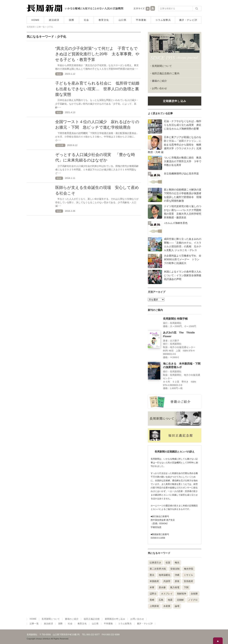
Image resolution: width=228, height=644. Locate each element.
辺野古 (153, 594)
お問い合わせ (159, 88)
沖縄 (177, 575)
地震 (170, 600)
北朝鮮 (180, 600)
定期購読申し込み (175, 101)
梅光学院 (189, 569)
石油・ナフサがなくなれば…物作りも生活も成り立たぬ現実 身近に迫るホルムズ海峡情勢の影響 (183, 125)
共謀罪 (167, 581)
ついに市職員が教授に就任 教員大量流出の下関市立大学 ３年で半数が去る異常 (183, 161)
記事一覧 (34, 624)
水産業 (167, 606)
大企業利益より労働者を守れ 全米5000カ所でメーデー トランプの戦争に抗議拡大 (183, 259)
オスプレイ (167, 594)
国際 (72, 20)
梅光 (177, 563)
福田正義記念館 (92, 619)
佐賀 (168, 563)
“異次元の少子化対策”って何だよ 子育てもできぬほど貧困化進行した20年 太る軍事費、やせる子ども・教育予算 (97, 54)
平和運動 (141, 20)
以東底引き (155, 563)
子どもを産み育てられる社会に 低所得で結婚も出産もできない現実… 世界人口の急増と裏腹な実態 (97, 89)
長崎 (152, 600)
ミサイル (188, 575)
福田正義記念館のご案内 (166, 73)
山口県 (123, 20)
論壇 (177, 606)
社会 (86, 20)
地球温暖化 (164, 575)
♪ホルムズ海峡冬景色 (176, 223)
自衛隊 (194, 594)
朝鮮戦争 (182, 594)
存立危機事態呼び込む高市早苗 (181, 174)
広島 (161, 600)
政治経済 (54, 20)
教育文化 (104, 20)
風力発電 (175, 587)
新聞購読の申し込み (115, 619)
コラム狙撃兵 (163, 20)
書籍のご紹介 (159, 81)
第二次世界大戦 (158, 569)
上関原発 (154, 606)
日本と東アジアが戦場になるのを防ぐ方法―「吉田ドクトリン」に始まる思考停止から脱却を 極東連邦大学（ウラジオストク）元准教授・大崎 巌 (175, 145)
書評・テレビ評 (188, 20)
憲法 (152, 575)
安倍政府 (188, 581)
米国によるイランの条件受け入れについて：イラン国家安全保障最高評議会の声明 (183, 275)
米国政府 (154, 581)
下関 (186, 587)
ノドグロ (193, 600)
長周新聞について (162, 66)
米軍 (152, 587)
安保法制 (175, 569)
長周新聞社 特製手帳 (175, 319)
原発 (177, 581)
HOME (36, 20)
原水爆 (162, 587)
